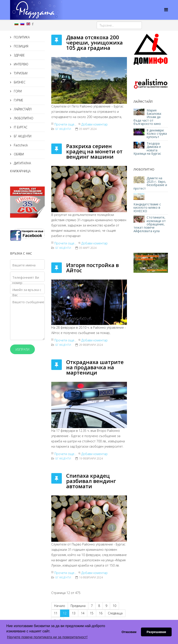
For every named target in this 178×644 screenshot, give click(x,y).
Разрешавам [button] (156, 632)
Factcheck (20, 145)
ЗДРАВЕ (19, 55)
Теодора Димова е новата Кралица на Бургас (147, 148)
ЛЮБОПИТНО (23, 118)
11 (56, 613)
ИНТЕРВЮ (21, 64)
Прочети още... (65, 124)
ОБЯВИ (18, 154)
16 (101, 613)
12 (65, 613)
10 (114, 606)
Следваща (115, 613)
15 (92, 613)
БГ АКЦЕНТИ (22, 136)
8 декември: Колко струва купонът (157, 134)
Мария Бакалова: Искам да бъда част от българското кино (148, 117)
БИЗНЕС (19, 82)
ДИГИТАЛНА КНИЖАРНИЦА (20, 167)
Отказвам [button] (129, 632)
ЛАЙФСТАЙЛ (22, 109)
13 (74, 613)
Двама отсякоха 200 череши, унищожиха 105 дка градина (94, 42)
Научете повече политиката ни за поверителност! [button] (47, 637)
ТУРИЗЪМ (20, 73)
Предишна (78, 606)
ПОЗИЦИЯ (21, 46)
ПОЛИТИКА (21, 37)
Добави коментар (94, 124)
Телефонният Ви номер (26, 280)
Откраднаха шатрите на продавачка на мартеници (95, 367)
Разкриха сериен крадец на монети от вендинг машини (94, 151)
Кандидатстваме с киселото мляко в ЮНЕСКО (147, 208)
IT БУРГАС (20, 127)
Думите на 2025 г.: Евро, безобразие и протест (150, 183)
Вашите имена (24, 265)
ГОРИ (17, 91)
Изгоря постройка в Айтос (93, 268)
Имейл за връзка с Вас (27, 292)
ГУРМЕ (18, 100)
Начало (60, 606)
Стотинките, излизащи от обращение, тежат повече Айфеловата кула (150, 224)
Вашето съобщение (28, 302)
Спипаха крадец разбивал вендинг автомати (91, 481)
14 (83, 613)
